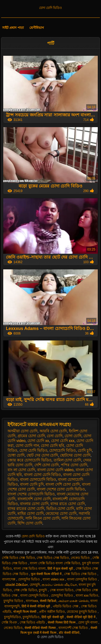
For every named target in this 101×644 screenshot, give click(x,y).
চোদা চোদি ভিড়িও (33, 450)
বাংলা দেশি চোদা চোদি (63, 484)
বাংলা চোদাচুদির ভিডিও (83, 579)
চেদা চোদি (55, 436)
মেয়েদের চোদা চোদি (61, 513)
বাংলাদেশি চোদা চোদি (34, 499)
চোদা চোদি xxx (63, 441)
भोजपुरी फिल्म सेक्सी (25, 612)
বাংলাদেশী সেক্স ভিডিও (74, 628)
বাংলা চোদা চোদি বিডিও (43, 475)
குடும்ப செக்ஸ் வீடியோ (59, 585)
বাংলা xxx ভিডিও (87, 596)
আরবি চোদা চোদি (53, 431)
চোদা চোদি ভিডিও (51, 8)
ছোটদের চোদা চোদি (75, 455)
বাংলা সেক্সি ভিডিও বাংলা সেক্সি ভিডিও (55, 563)
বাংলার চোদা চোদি (34, 504)
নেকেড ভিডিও (81, 558)
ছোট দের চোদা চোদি (42, 455)
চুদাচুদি (43, 590)
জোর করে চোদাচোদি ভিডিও (29, 460)
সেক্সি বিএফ (10, 622)
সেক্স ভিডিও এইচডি (33, 622)
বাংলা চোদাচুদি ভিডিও (35, 596)
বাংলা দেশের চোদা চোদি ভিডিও (61, 489)
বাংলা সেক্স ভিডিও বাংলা (29, 569)
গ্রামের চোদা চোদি (31, 436)
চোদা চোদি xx (38, 441)
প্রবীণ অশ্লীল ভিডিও (52, 612)
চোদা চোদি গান (27, 445)
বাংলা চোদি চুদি (32, 484)
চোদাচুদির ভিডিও (29, 579)
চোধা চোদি (16, 455)
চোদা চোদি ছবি (53, 445)
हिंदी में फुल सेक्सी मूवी (61, 569)
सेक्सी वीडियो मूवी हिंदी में (81, 617)
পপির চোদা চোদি (74, 465)
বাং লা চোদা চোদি (21, 470)
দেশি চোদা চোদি (47, 465)
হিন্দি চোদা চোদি (30, 523)
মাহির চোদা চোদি (31, 513)
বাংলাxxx (32, 601)
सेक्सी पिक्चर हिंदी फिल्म (62, 622)
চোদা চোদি (73, 436)
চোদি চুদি (85, 450)
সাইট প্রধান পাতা (13, 28)
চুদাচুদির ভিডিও (14, 601)
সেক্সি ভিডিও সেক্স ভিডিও (18, 558)
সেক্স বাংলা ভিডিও (62, 590)
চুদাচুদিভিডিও (13, 617)
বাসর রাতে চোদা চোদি (68, 504)
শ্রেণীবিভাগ (37, 28)
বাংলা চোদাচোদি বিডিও (38, 479)
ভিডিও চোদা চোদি (60, 509)
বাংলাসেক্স (9, 579)
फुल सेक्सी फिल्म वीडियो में (47, 574)
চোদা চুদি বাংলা (88, 622)
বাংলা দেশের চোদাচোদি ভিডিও (31, 494)
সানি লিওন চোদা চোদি (42, 518)
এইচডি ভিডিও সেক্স (66, 606)
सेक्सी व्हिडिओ (48, 601)
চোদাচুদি (35, 585)
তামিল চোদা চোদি (67, 460)
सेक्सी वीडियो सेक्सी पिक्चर (41, 628)
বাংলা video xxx (54, 579)
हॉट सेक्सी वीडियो (69, 633)
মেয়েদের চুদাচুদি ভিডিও (82, 612)
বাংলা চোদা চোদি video (55, 470)
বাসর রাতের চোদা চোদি (26, 509)
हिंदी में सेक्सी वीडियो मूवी (36, 606)
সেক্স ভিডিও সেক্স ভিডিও (53, 558)
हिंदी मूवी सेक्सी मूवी (53, 617)
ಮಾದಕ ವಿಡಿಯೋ (17, 585)
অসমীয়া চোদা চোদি (22, 431)
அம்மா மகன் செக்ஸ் (73, 601)
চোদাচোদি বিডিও (62, 450)
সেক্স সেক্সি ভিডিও (25, 590)
